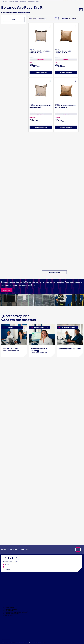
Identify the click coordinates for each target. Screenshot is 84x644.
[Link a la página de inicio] (5, 1)
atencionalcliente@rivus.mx (70, 349)
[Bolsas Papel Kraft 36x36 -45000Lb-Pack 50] (66, 50)
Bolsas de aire (23, 1)
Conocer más (6, 290)
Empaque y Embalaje (13, 1)
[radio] (56, 19)
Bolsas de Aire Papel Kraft (33, 1)
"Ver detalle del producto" (41, 73)
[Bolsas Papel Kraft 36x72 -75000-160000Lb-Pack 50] (41, 50)
